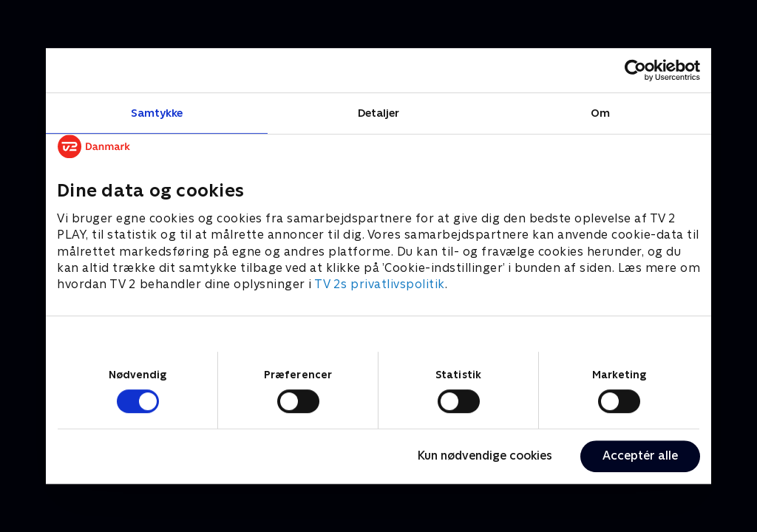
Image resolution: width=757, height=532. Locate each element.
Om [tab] (600, 113)
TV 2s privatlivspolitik (380, 285)
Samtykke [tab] (157, 113)
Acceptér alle (640, 456)
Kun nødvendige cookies (485, 456)
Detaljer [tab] (379, 113)
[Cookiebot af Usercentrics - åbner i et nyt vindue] (635, 70)
